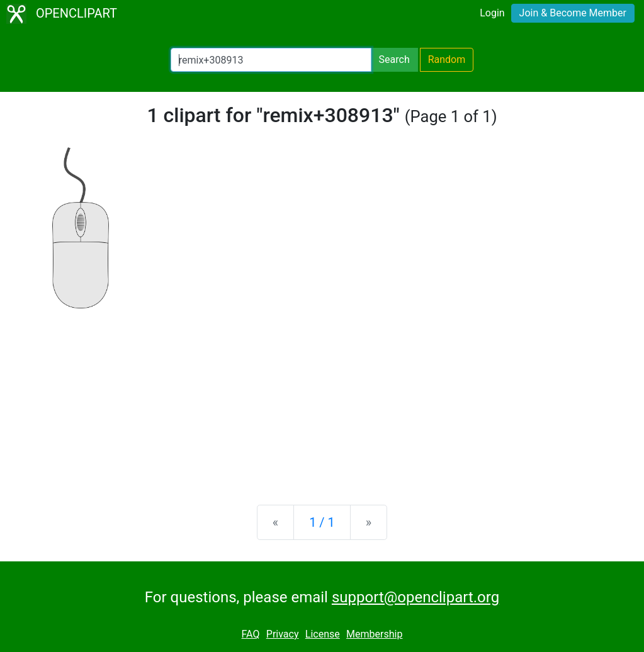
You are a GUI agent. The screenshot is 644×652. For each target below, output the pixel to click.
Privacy (283, 634)
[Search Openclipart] (271, 60)
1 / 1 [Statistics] (322, 522)
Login (492, 13)
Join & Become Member (573, 13)
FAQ (251, 634)
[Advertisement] (322, 396)
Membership (374, 634)
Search (394, 59)
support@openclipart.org (415, 597)
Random (447, 59)
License (323, 634)
